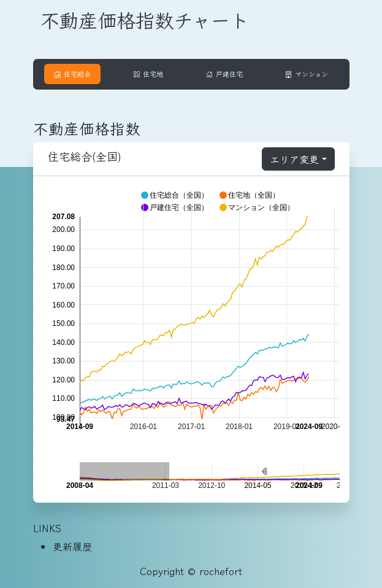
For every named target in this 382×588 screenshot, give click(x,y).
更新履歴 (72, 546)
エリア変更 (294, 159)
